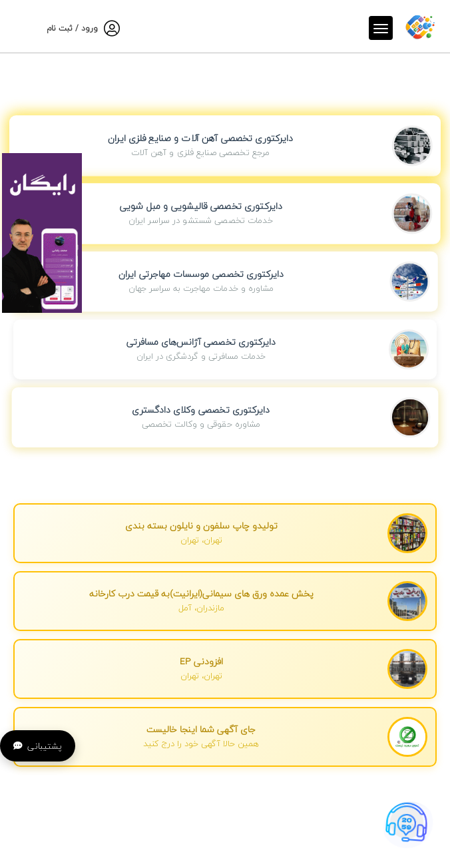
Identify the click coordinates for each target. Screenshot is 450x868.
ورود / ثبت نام (72, 28)
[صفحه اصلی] (420, 26)
